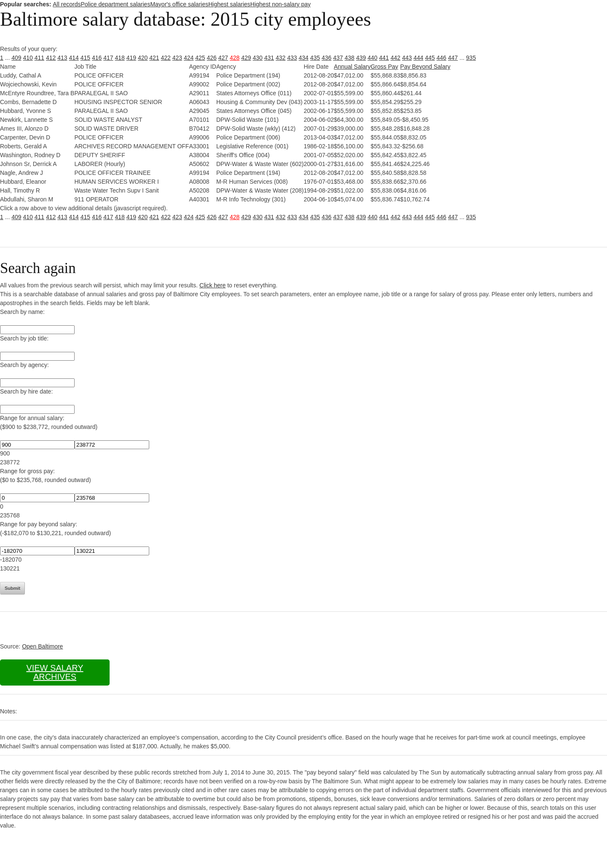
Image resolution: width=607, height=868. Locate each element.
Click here (212, 285)
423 (177, 58)
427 (223, 58)
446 (442, 58)
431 (269, 58)
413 (62, 58)
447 (453, 58)
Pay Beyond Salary (425, 67)
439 (361, 58)
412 (51, 58)
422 (166, 58)
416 (97, 58)
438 (350, 58)
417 (108, 58)
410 (28, 58)
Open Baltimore (42, 646)
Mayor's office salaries (179, 4)
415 (85, 58)
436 (326, 58)
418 (120, 58)
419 (131, 58)
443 (407, 58)
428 (235, 58)
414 (74, 58)
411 (39, 58)
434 (304, 58)
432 (281, 58)
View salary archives (55, 672)
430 (258, 58)
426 (212, 58)
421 (154, 58)
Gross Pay (384, 67)
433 (292, 58)
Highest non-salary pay (281, 4)
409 (16, 58)
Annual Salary (352, 67)
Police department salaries (115, 4)
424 (189, 58)
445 (430, 58)
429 (246, 58)
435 (315, 58)
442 (396, 58)
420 (143, 58)
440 (372, 58)
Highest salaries (229, 4)
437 (338, 58)
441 (384, 58)
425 (200, 58)
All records (67, 4)
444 (418, 58)
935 (471, 58)
